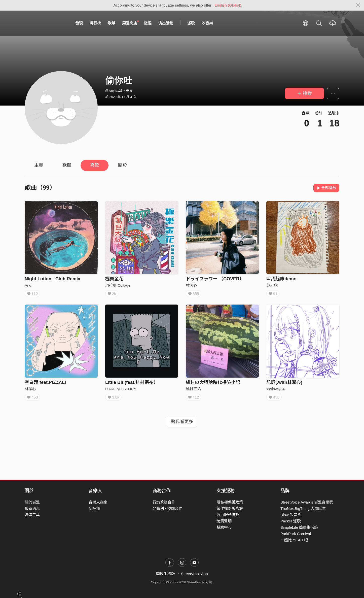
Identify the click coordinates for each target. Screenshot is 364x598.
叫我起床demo (281, 279)
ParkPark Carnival (296, 534)
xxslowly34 (276, 390)
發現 (79, 23)
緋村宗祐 (193, 390)
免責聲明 (224, 521)
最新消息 (32, 508)
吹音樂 (207, 23)
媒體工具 (32, 515)
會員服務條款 (228, 515)
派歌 (191, 23)
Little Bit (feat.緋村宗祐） (132, 384)
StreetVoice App (194, 574)
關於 (123, 165)
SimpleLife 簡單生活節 (299, 527)
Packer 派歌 (291, 521)
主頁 (39, 165)
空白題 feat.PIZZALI (45, 384)
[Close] (358, 5)
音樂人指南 (98, 502)
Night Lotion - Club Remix (52, 279)
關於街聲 (32, 502)
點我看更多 (182, 425)
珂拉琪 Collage (118, 285)
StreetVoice (45, 23)
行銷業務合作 (164, 502)
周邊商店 (130, 23)
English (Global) (228, 5)
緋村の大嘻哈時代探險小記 (213, 384)
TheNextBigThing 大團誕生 (303, 508)
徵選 (148, 23)
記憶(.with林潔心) (284, 384)
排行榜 (95, 23)
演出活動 (166, 23)
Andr (29, 285)
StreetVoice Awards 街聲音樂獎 (307, 502)
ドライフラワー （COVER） (215, 279)
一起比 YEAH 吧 (294, 540)
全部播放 (326, 188)
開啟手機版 (166, 574)
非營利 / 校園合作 (167, 508)
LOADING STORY (121, 390)
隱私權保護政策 (230, 502)
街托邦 (94, 508)
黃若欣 (272, 285)
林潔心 (191, 285)
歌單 (112, 23)
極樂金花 (114, 279)
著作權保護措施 (230, 508)
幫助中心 (224, 527)
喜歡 (95, 165)
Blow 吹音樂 (291, 515)
